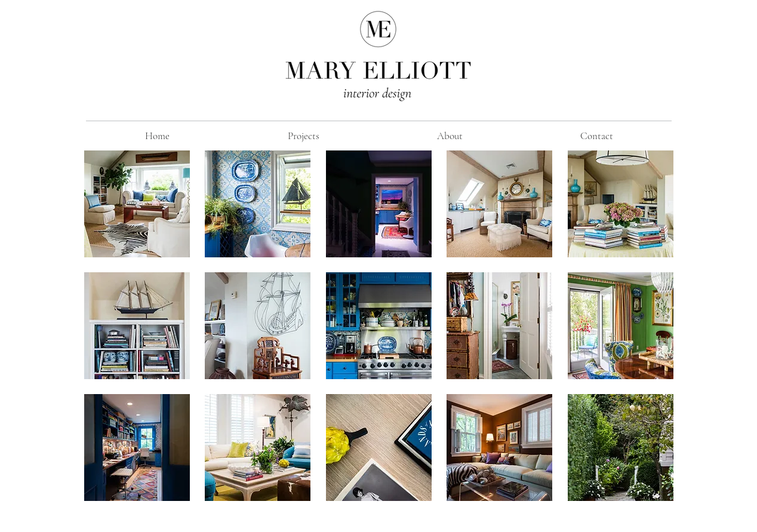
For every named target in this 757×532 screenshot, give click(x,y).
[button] (137, 204)
